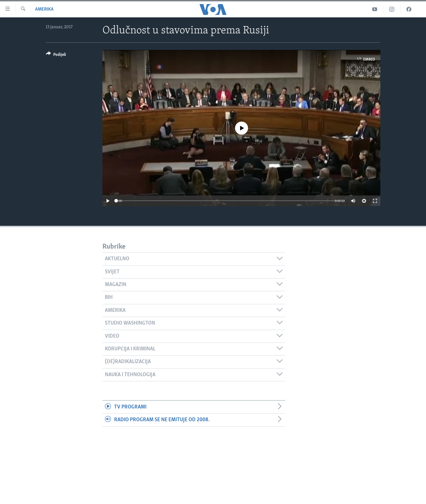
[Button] (56, 56)
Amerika (44, 9)
